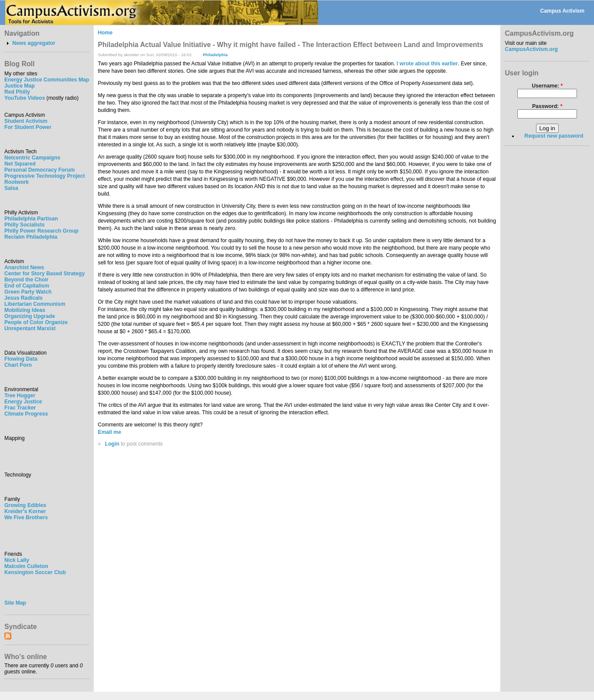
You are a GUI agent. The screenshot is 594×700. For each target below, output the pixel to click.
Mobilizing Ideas (25, 310)
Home (105, 33)
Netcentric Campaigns (32, 158)
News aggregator (34, 43)
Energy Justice (23, 402)
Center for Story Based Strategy (44, 274)
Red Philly (17, 92)
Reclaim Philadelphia (31, 237)
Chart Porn (18, 365)
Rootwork (17, 182)
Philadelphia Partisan (31, 219)
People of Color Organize (36, 322)
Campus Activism (563, 11)
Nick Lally (17, 560)
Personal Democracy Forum (39, 170)
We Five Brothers (26, 517)
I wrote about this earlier (427, 64)
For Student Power (28, 127)
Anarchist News (24, 267)
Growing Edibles (25, 505)
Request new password (554, 136)
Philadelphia (215, 55)
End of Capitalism (27, 286)
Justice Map (20, 86)
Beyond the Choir (26, 280)
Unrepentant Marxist (30, 328)
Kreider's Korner (25, 511)
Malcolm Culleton (26, 566)
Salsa (11, 188)
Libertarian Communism (35, 304)
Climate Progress (26, 414)
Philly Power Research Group (41, 231)
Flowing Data (21, 359)
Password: (547, 106)
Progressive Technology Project (45, 176)
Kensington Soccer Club (35, 572)
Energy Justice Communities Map (47, 80)
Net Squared (20, 164)
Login (112, 444)
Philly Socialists (25, 225)
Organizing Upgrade (30, 316)
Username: (547, 86)
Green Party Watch (28, 292)
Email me (110, 432)
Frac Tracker (20, 408)
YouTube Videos (25, 98)
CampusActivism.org (531, 49)
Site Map (15, 603)
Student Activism (26, 121)
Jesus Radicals (24, 298)
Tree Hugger (20, 396)
